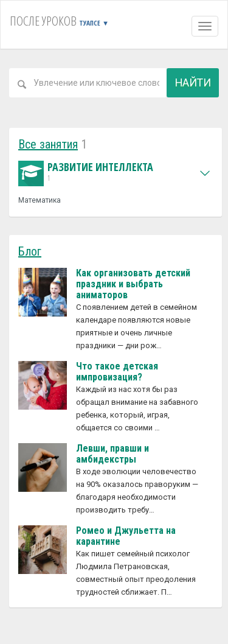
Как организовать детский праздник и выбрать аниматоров (133, 284)
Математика (40, 200)
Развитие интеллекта (86, 172)
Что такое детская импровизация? (117, 372)
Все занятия (48, 144)
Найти (193, 82)
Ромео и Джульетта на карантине (126, 536)
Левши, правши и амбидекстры (112, 454)
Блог (30, 251)
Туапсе (94, 23)
